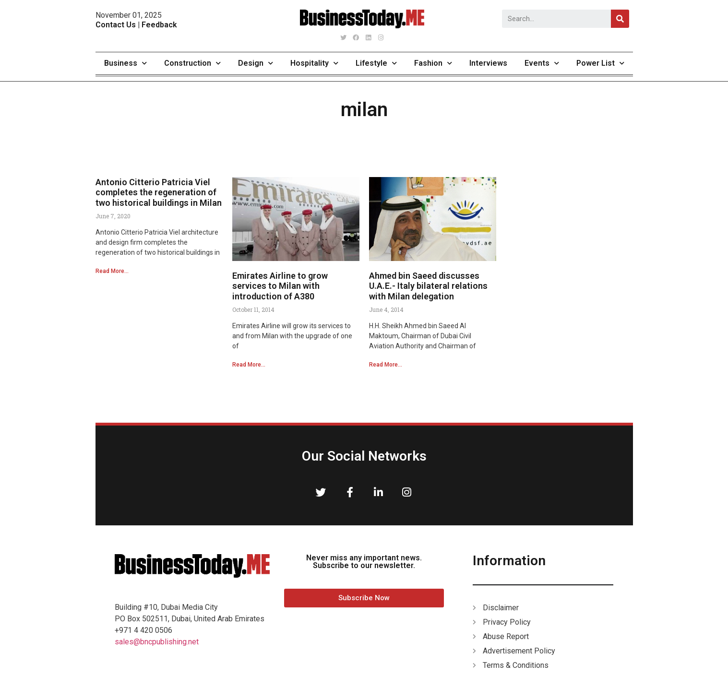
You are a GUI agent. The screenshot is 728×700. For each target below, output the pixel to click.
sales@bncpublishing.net (157, 642)
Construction (192, 63)
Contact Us (116, 25)
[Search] (620, 19)
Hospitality (314, 63)
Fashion (433, 63)
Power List (600, 63)
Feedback (159, 25)
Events (542, 63)
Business (125, 63)
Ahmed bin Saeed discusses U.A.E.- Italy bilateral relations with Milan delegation (428, 286)
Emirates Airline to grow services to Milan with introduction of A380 (280, 286)
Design (256, 63)
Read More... (112, 271)
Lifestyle (376, 63)
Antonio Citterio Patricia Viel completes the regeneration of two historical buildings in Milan (159, 192)
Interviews (488, 63)
